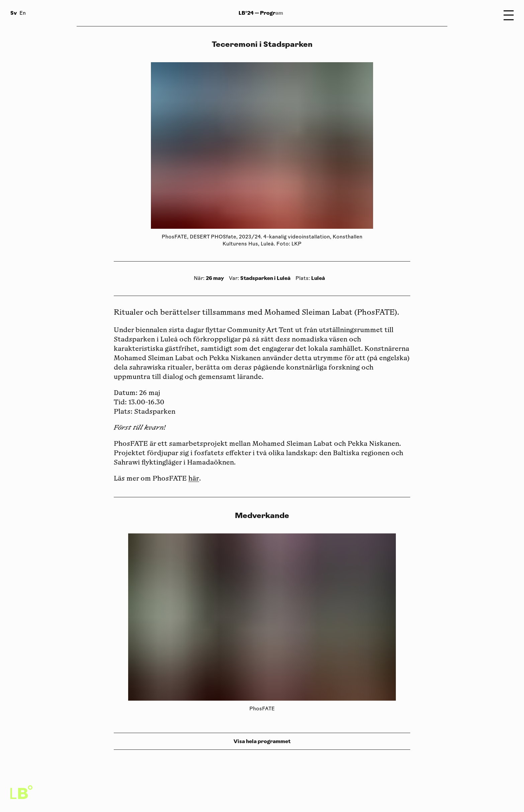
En (23, 14)
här (194, 479)
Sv (14, 13)
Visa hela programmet (262, 741)
